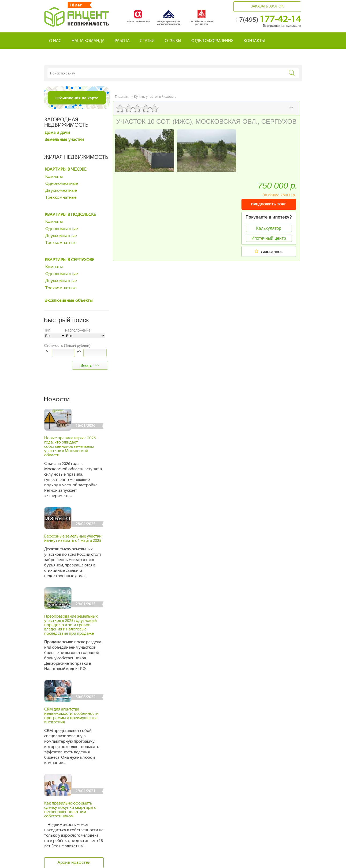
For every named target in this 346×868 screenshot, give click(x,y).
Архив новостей (74, 863)
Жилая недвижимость (76, 157)
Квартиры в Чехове (66, 170)
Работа (122, 41)
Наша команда (88, 41)
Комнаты (54, 177)
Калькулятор (269, 228)
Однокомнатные (62, 184)
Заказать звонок (267, 7)
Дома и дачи (57, 133)
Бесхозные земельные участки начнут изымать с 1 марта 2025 (73, 539)
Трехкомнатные (61, 198)
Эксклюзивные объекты (69, 301)
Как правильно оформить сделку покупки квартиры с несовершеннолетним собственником (70, 810)
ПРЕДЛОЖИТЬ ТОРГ (269, 204)
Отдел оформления (212, 41)
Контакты (254, 41)
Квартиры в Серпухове (70, 260)
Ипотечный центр (269, 238)
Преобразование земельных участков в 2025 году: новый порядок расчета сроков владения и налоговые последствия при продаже (71, 625)
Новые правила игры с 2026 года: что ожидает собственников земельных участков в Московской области (70, 447)
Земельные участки (64, 140)
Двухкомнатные (61, 191)
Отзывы (173, 41)
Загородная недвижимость (66, 123)
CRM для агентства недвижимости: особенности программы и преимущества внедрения (71, 716)
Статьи (147, 41)
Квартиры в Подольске (70, 215)
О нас (55, 41)
